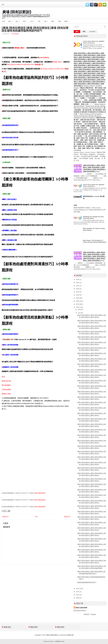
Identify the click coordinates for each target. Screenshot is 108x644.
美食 (26, 21)
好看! (75, 205)
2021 (78, 286)
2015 (78, 301)
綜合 (18, 21)
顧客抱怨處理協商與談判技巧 (87, 582)
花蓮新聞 (57, 641)
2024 (78, 279)
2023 (78, 283)
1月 (79, 313)
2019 (78, 292)
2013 (78, 307)
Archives (92, 32)
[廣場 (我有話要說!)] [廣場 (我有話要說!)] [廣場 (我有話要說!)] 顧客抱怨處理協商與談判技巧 (35, 29)
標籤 (84, 32)
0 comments (15, 34)
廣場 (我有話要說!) (17, 12)
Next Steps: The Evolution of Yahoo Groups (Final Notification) (95, 241)
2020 (78, 289)
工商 (39, 21)
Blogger (93, 614)
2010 (78, 595)
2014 (78, 304)
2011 (78, 592)
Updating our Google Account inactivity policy (93, 217)
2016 (78, 298)
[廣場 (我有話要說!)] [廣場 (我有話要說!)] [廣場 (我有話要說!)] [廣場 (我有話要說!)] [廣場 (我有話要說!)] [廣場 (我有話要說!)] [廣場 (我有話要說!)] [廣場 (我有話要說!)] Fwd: (94, 257)
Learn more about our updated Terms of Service (94, 42)
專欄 (67, 21)
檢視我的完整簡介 (80, 611)
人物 (46, 21)
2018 (78, 295)
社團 (54, 21)
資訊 (77, 32)
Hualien (62, 641)
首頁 (3, 4)
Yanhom (52, 641)
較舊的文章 (67, 517)
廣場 (60, 21)
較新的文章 (5, 517)
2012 (78, 589)
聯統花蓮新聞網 (82, 608)
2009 (78, 598)
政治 (11, 21)
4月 (79, 309)
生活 (33, 21)
